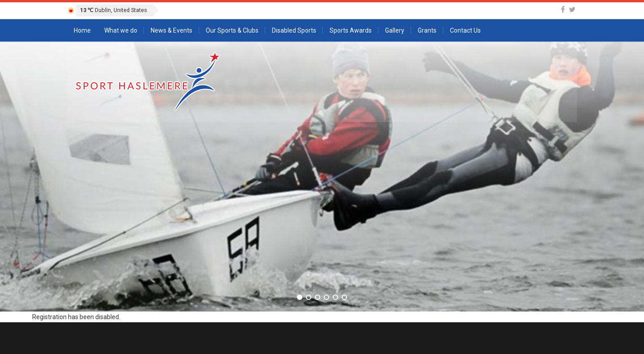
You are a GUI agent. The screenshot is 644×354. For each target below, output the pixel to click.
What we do (121, 30)
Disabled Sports (294, 30)
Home (82, 30)
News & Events (172, 30)
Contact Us (465, 30)
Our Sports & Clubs (232, 30)
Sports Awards (351, 30)
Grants (427, 30)
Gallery (395, 30)
